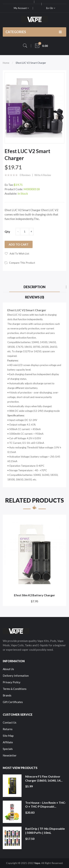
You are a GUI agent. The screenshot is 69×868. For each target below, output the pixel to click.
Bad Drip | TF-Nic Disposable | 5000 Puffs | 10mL (45, 831)
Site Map (8, 736)
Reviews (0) (35, 297)
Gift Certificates (13, 702)
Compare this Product (22, 263)
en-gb (51, 8)
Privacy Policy (12, 682)
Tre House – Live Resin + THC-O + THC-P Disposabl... (46, 805)
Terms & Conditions (15, 689)
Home (6, 63)
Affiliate (8, 742)
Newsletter (10, 755)
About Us (8, 669)
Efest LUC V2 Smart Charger (31, 63)
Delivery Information (16, 676)
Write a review (43, 175)
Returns (8, 729)
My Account (21, 8)
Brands (7, 695)
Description (34, 287)
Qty (7, 232)
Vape (37, 863)
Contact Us (10, 722)
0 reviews (25, 175)
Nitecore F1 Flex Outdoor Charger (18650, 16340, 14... (44, 778)
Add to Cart (19, 244)
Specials (8, 749)
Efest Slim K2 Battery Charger (34, 595)
